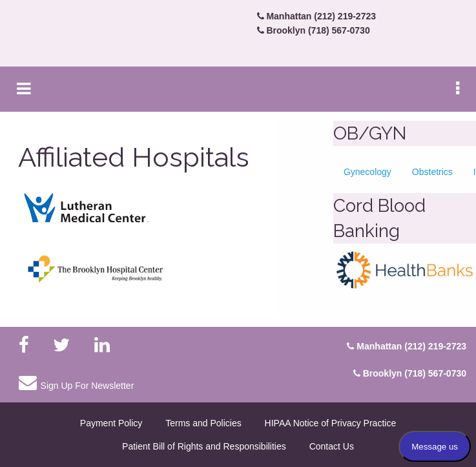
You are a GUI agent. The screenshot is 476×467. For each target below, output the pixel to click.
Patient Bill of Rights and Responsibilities (204, 446)
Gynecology (367, 172)
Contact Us (332, 446)
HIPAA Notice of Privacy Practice (331, 423)
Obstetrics (432, 172)
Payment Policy (111, 423)
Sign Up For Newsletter (76, 382)
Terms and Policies (203, 423)
